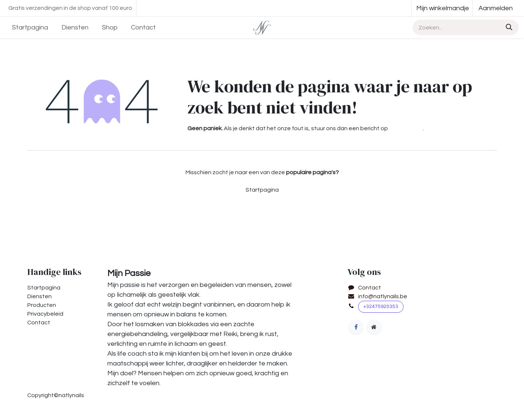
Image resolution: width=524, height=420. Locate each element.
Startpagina (262, 190)
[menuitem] (30, 27)
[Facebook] (356, 327)
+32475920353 (381, 307)
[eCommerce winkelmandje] (442, 8)
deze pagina (406, 128)
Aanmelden (496, 8)
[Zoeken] (508, 27)
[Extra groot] (374, 327)
